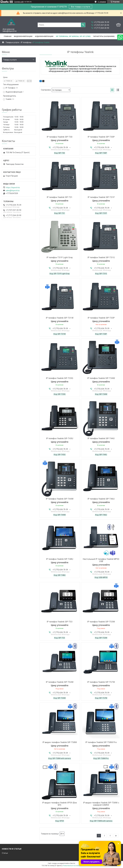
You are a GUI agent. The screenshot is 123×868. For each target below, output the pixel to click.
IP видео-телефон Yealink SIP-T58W (60, 742)
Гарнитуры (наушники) (104, 36)
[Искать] (83, 25)
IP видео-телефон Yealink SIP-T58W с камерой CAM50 (101, 804)
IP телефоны (26, 42)
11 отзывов (102, 2)
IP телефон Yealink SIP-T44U (101, 438)
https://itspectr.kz (13, 188)
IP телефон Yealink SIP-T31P (101, 197)
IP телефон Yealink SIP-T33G (60, 378)
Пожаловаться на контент (72, 866)
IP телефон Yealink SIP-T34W (101, 378)
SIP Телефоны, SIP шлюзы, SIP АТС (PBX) (73, 36)
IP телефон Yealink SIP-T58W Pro (101, 742)
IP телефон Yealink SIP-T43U (60, 438)
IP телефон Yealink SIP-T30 (60, 137)
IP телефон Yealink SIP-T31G (101, 257)
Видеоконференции (23, 36)
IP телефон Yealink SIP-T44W (60, 499)
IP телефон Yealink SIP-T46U (101, 499)
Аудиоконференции (44, 36)
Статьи (5, 853)
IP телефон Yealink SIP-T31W (60, 318)
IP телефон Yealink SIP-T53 (60, 622)
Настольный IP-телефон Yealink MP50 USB (101, 560)
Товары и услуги (12, 42)
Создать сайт (19, 2)
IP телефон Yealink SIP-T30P (101, 137)
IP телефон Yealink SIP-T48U (60, 559)
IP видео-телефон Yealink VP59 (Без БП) (60, 804)
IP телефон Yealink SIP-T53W (101, 622)
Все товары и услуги (81, 7)
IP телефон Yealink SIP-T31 (60, 197)
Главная (8, 36)
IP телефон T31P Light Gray (60, 257)
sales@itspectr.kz (13, 191)
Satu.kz (73, 863)
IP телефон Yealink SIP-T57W (101, 682)
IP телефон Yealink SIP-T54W (60, 682)
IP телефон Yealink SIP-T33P (101, 318)
